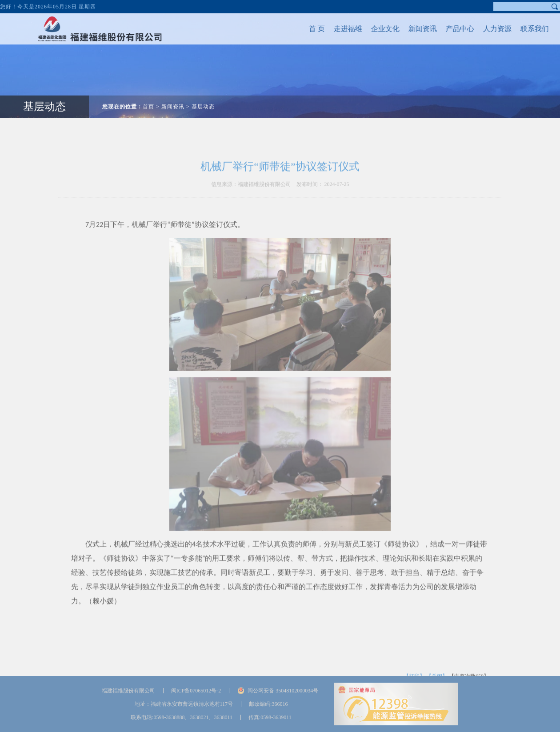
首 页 (302, 29)
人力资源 (482, 29)
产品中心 (445, 29)
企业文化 (370, 29)
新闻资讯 (408, 29)
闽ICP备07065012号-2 (196, 691)
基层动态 (44, 92)
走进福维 (333, 29)
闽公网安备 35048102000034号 (283, 691)
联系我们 (520, 29)
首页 (148, 92)
